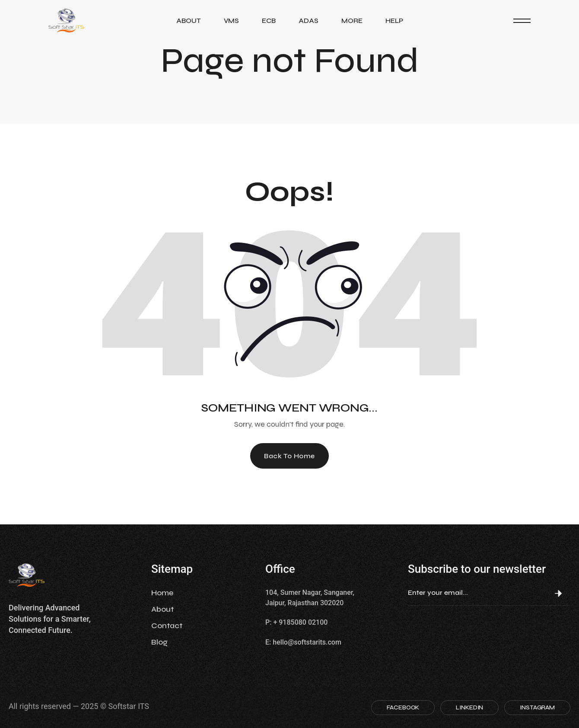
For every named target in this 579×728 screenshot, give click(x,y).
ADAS (309, 21)
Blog (159, 642)
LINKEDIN (469, 707)
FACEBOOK (403, 707)
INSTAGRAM (537, 707)
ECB (269, 21)
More (352, 21)
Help (394, 21)
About (189, 21)
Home (162, 593)
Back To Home (289, 456)
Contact (167, 626)
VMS (231, 21)
